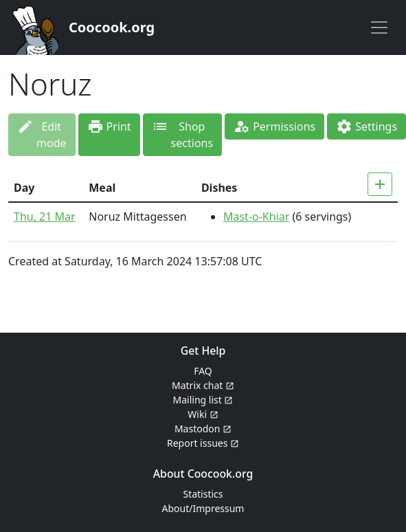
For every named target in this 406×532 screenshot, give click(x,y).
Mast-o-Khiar (256, 217)
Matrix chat (203, 385)
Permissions (274, 126)
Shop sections (183, 135)
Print (109, 126)
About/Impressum (203, 508)
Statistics (203, 494)
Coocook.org (112, 27)
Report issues (203, 443)
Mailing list (203, 400)
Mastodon (203, 429)
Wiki (203, 414)
